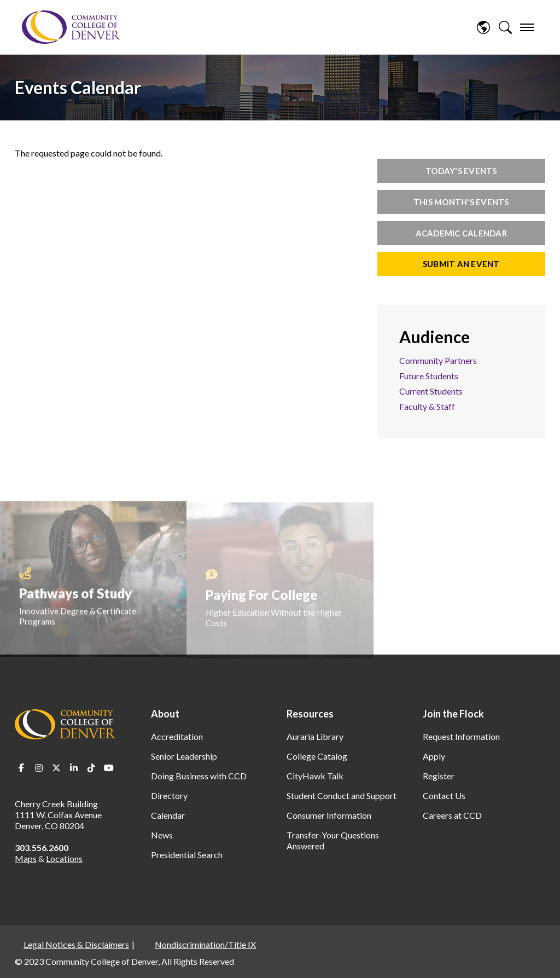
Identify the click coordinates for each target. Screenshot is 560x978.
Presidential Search (187, 855)
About (165, 714)
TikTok (91, 768)
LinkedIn (74, 768)
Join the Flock (453, 714)
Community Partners (438, 360)
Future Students (429, 376)
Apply (434, 756)
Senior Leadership (184, 756)
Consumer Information (329, 815)
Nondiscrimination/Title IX (205, 944)
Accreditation (177, 736)
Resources (310, 714)
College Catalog (317, 756)
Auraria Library (315, 736)
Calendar (168, 815)
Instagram (39, 768)
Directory (169, 795)
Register (439, 776)
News (162, 835)
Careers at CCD (452, 815)
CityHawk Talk (315, 776)
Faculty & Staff (427, 406)
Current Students (431, 391)
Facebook (21, 768)
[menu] (527, 27)
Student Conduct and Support (342, 795)
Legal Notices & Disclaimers (76, 944)
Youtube (109, 768)
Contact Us (444, 795)
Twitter (56, 768)
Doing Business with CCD (199, 776)
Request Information (461, 736)
